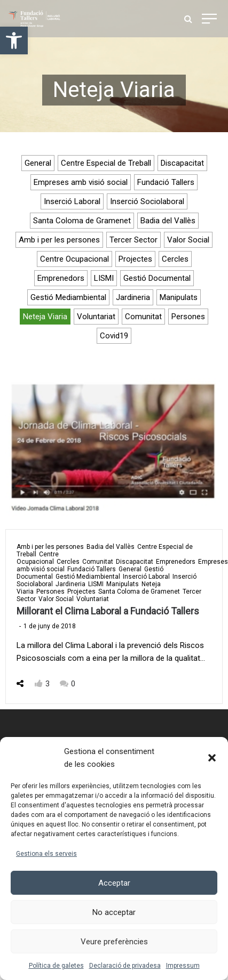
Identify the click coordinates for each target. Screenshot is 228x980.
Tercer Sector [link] (133, 240)
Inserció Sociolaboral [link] (147, 201)
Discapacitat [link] (182, 163)
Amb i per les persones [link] (59, 240)
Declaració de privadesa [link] (125, 966)
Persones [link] (188, 317)
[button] (212, 758)
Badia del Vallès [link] (168, 221)
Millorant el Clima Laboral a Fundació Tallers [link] (108, 611)
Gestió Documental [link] (157, 278)
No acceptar (114, 912)
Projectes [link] (135, 259)
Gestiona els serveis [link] (46, 854)
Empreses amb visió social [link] (81, 182)
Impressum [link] (183, 966)
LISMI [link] (104, 278)
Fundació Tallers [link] (166, 182)
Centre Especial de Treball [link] (106, 163)
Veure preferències (114, 942)
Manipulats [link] (179, 297)
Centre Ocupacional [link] (74, 259)
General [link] (38, 163)
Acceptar (114, 883)
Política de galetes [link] (56, 966)
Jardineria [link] (133, 297)
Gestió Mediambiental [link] (68, 297)
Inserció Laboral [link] (72, 201)
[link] (14, 41)
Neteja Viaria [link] (45, 317)
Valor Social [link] (188, 240)
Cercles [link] (175, 259)
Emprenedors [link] (61, 278)
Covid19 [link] (114, 336)
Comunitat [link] (143, 317)
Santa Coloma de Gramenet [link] (82, 221)
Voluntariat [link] (96, 317)
